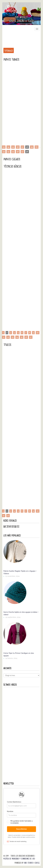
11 (4, 337)
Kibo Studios (28, 863)
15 (22, 337)
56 (18, 147)
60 (37, 147)
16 (26, 337)
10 (38, 333)
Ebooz (37, 863)
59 (32, 147)
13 (12, 337)
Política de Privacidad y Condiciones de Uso (19, 859)
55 (13, 147)
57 (22, 147)
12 (8, 337)
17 (31, 337)
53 (4, 147)
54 (8, 147)
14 (17, 337)
